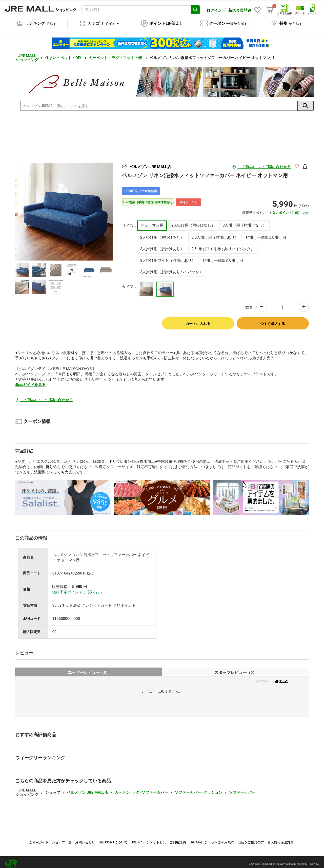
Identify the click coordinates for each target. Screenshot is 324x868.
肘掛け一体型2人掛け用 (266, 234)
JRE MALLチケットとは (149, 839)
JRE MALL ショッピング (27, 54)
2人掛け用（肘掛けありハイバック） (223, 245)
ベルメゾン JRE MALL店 (87, 789)
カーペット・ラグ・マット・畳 (116, 54)
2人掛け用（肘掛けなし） (193, 222)
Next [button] (90, 208)
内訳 (306, 209)
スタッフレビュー (236, 669)
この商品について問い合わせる (264, 163)
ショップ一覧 (62, 839)
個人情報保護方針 (280, 839)
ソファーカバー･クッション (198, 789)
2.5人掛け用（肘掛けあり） (215, 234)
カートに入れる (198, 320)
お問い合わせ (85, 839)
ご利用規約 (178, 839)
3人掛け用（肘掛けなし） (244, 222)
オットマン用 (152, 222)
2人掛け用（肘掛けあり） (162, 234)
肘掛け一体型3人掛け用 (223, 257)
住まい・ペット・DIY (64, 54)
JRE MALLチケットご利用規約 (212, 839)
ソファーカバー (242, 789)
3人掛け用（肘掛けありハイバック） (172, 268)
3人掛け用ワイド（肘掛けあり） (168, 257)
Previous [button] (38, 208)
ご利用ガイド (39, 839)
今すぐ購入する (273, 320)
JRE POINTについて (113, 839)
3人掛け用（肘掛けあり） (162, 245)
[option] (64, 208)
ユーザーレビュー (89, 669)
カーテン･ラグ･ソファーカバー (141, 789)
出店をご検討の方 (251, 839)
